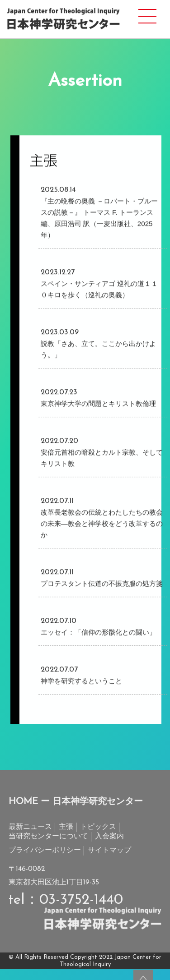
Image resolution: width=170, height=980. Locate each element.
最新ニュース (30, 827)
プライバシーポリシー (45, 851)
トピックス (98, 827)
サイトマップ (109, 851)
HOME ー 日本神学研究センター (76, 802)
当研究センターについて (48, 837)
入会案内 (109, 837)
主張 (66, 827)
